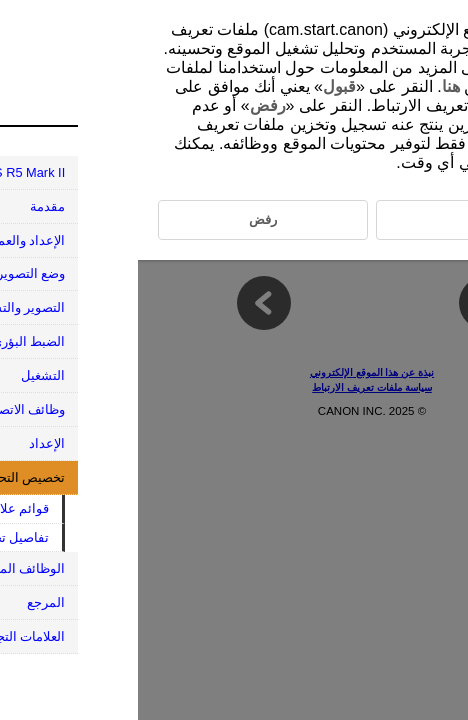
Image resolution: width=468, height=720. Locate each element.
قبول (201, 86)
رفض (130, 105)
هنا (313, 86)
